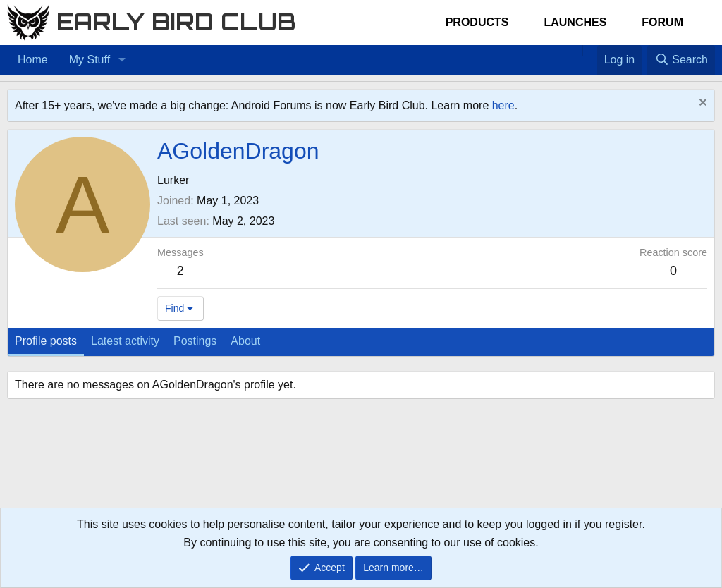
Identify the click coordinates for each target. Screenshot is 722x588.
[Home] (575, 51)
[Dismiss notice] (701, 104)
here (503, 105)
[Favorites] (590, 51)
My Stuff (90, 60)
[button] (122, 60)
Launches (575, 22)
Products (477, 22)
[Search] (681, 60)
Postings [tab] (195, 341)
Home (33, 60)
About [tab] (245, 341)
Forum (662, 22)
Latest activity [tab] (125, 341)
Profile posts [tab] (46, 341)
